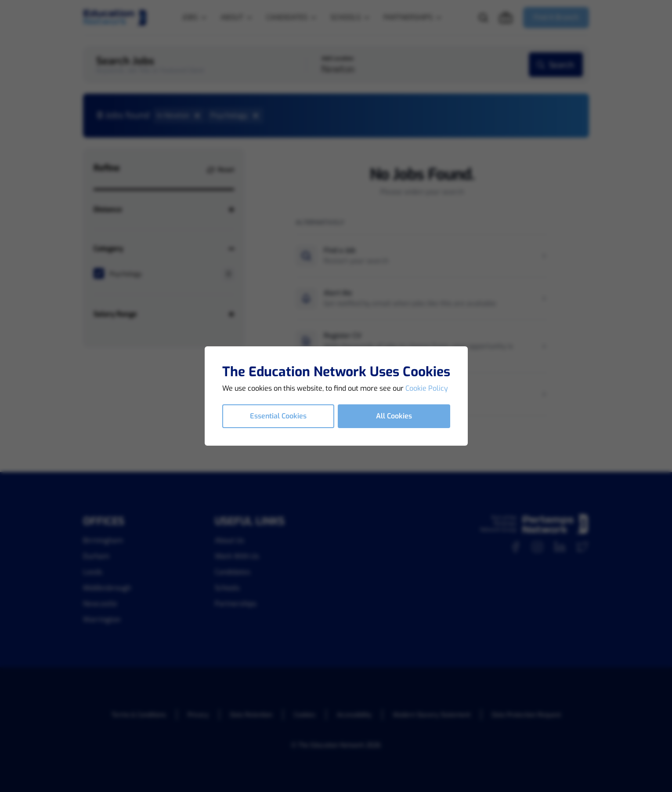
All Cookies (394, 416)
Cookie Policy (427, 388)
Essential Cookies (278, 416)
